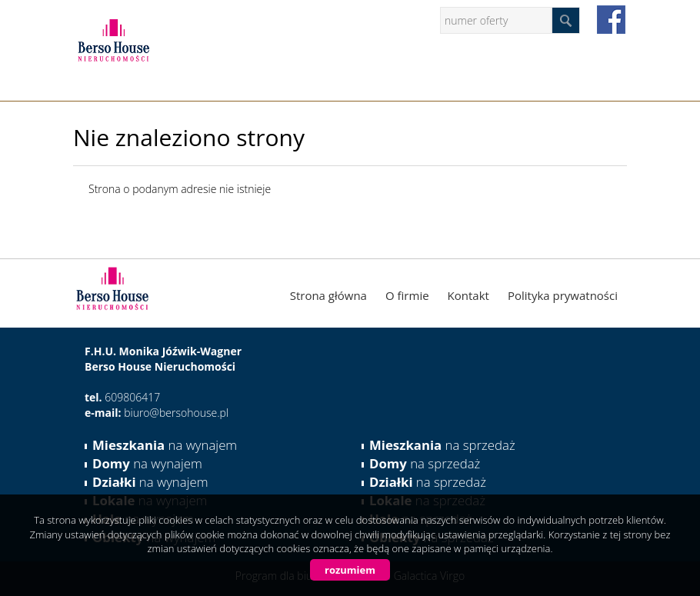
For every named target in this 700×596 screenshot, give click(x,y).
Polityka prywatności (563, 295)
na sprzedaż (442, 445)
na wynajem (165, 445)
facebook (611, 20)
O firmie (407, 295)
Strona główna (328, 295)
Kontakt (468, 295)
